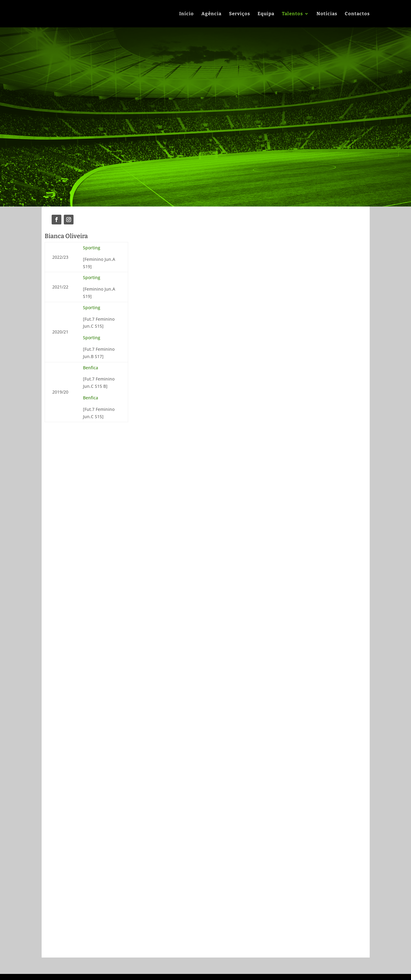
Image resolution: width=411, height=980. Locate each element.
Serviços (240, 14)
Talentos (292, 14)
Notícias (327, 14)
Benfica (91, 368)
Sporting (92, 248)
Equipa (266, 14)
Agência (211, 14)
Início (187, 14)
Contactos (357, 14)
